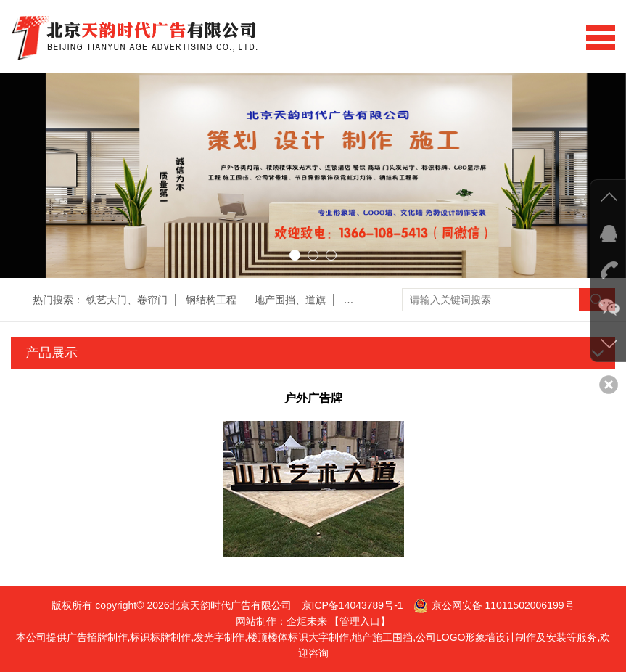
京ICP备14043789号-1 (353, 605)
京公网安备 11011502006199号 (503, 605)
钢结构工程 (211, 300)
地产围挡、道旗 (290, 300)
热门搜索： (58, 300)
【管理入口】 (360, 621)
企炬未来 (307, 621)
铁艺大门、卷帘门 (127, 300)
